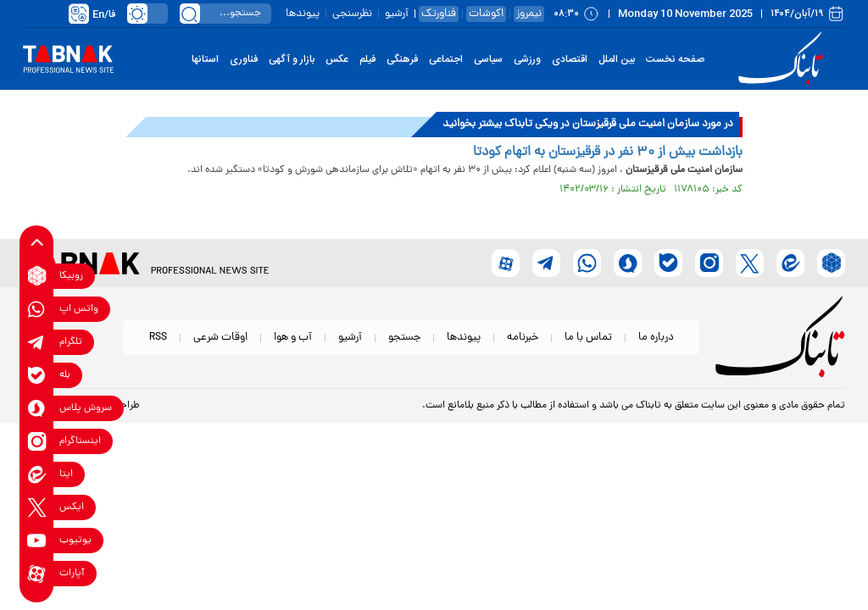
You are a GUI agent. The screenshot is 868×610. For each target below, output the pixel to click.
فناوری (244, 59)
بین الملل (617, 59)
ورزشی (527, 59)
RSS (158, 338)
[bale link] (37, 375)
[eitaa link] (37, 474)
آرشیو (397, 14)
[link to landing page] (783, 59)
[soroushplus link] (37, 408)
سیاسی (488, 59)
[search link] (190, 14)
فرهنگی (402, 59)
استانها (205, 59)
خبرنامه (523, 338)
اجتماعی (446, 59)
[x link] (37, 507)
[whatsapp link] (37, 309)
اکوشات (486, 14)
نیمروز (529, 14)
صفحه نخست (675, 59)
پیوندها (303, 14)
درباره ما (656, 338)
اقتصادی (570, 59)
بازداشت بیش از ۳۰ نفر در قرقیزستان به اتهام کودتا (608, 152)
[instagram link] (37, 441)
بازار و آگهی (292, 59)
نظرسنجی (352, 14)
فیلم (367, 59)
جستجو (404, 338)
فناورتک (439, 14)
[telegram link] (37, 342)
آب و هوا (293, 338)
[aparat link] (37, 573)
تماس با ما (588, 338)
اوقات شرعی (220, 338)
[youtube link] (37, 540)
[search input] (225, 14)
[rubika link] (37, 276)
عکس (337, 59)
